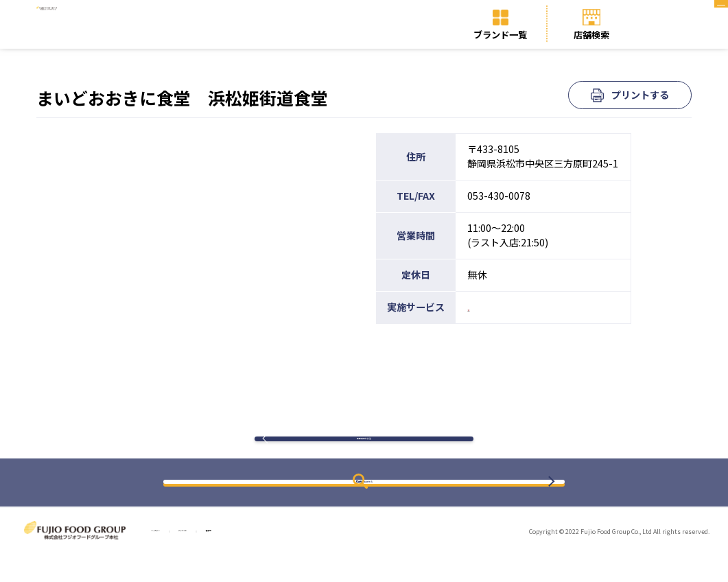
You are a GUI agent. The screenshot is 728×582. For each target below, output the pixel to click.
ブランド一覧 (500, 35)
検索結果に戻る (364, 452)
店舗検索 (591, 35)
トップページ (176, 558)
